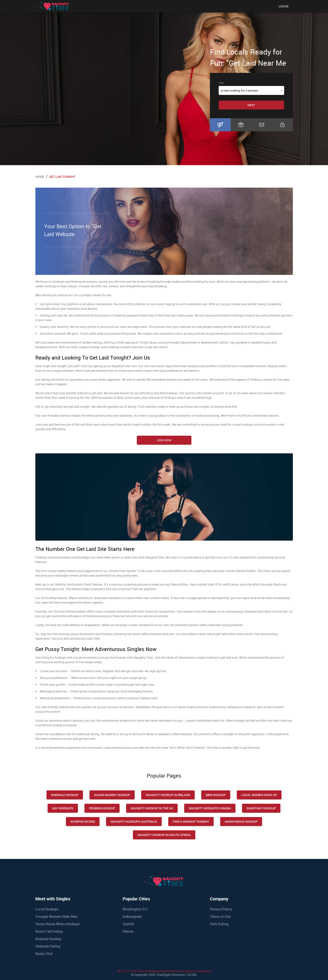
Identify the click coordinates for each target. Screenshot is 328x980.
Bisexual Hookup (48, 939)
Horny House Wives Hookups (58, 924)
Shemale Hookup (65, 795)
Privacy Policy (221, 909)
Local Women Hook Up (259, 795)
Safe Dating (219, 924)
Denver (128, 931)
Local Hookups (47, 909)
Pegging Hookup (102, 808)
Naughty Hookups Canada (210, 808)
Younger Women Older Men (56, 917)
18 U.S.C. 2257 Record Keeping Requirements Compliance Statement (164, 971)
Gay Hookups (63, 808)
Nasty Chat (44, 954)
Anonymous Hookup (241, 822)
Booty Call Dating (49, 931)
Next (251, 105)
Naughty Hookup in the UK (152, 808)
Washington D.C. (136, 909)
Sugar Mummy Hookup (112, 795)
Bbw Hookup (216, 795)
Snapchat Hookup (261, 808)
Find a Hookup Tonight (191, 822)
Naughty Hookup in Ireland (168, 795)
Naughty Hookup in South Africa (164, 835)
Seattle (128, 924)
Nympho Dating (83, 822)
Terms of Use (220, 917)
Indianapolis (132, 917)
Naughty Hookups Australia (134, 822)
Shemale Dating (48, 946)
